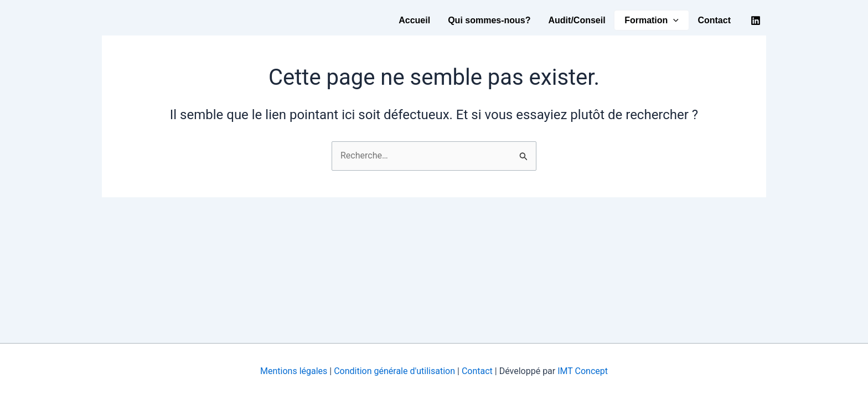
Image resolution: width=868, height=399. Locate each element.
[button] (673, 21)
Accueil (414, 20)
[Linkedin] (756, 21)
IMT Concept (583, 371)
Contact (714, 20)
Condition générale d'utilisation (396, 371)
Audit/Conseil (577, 20)
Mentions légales (294, 371)
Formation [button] (652, 21)
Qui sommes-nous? (489, 20)
